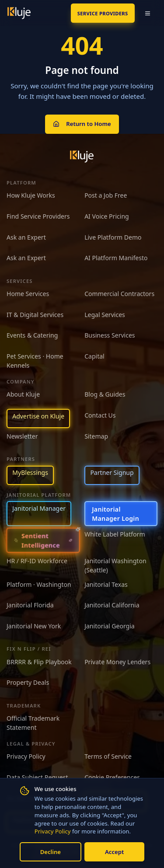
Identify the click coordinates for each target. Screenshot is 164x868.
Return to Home (82, 124)
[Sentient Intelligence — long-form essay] (43, 540)
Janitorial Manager (39, 508)
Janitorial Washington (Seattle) (115, 565)
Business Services (110, 335)
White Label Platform (115, 534)
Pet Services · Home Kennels (35, 361)
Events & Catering (32, 335)
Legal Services (105, 315)
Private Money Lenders (117, 662)
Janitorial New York (34, 626)
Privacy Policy (53, 831)
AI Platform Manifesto (116, 258)
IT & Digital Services (35, 315)
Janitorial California (112, 605)
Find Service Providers (38, 216)
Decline (51, 852)
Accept (114, 852)
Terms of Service (108, 756)
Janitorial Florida (30, 605)
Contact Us (100, 415)
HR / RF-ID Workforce (37, 561)
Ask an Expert (26, 237)
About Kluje (23, 394)
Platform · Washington (39, 584)
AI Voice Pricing (107, 216)
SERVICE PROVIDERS (103, 13)
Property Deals (28, 682)
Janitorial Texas (106, 584)
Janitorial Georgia (110, 626)
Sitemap (96, 436)
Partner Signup (112, 472)
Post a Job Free (106, 195)
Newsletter (22, 436)
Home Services (28, 294)
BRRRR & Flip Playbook (39, 662)
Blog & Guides (105, 394)
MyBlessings (30, 472)
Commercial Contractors (119, 294)
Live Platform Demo (113, 237)
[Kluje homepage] (82, 157)
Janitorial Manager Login (115, 514)
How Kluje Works (31, 195)
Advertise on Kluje (38, 416)
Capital (94, 356)
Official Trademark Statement (33, 723)
